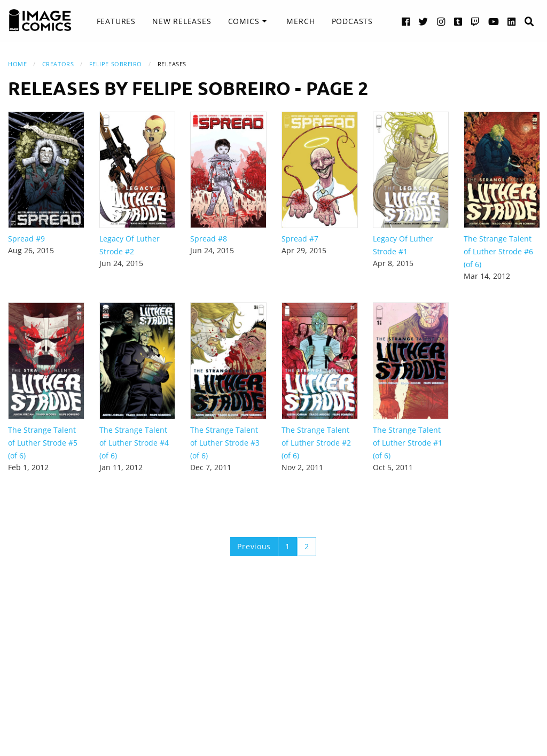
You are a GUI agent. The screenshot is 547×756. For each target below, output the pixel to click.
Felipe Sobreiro (116, 64)
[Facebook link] (406, 21)
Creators (58, 64)
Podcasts (352, 21)
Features (116, 21)
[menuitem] (116, 21)
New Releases (182, 21)
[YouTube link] (494, 21)
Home (17, 64)
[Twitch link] (475, 21)
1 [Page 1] (288, 546)
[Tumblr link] (458, 21)
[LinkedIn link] (512, 21)
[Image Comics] (40, 20)
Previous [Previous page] (254, 546)
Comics (244, 21)
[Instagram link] (441, 21)
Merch (300, 21)
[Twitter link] (423, 21)
